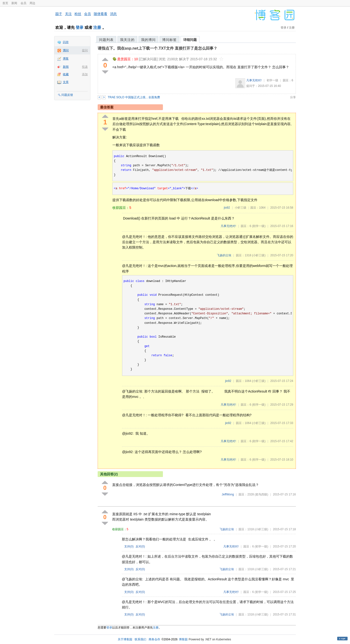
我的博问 (148, 40)
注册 (97, 27)
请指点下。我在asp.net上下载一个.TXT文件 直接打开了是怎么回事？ (157, 48)
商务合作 (154, 639)
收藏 (66, 74)
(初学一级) (259, 226)
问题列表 (106, 40)
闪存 (66, 42)
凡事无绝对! (254, 80)
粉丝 (78, 14)
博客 (66, 59)
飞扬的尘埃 (224, 255)
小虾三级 (241, 208)
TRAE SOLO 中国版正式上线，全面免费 (134, 97)
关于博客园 (125, 639)
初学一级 (272, 80)
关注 (68, 14)
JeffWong (228, 494)
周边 (32, 3)
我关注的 (127, 40)
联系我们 (140, 639)
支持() (129, 546)
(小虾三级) (259, 255)
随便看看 (101, 14)
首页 (5, 3)
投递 (85, 67)
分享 (293, 97)
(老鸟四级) (261, 494)
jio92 (227, 208)
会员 (23, 3)
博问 (66, 50)
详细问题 (190, 40)
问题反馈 (67, 95)
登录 (80, 27)
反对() (140, 546)
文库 (66, 82)
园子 (59, 14)
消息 (113, 14)
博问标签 (169, 40)
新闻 (14, 3)
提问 (85, 50)
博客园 (183, 639)
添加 (85, 74)
